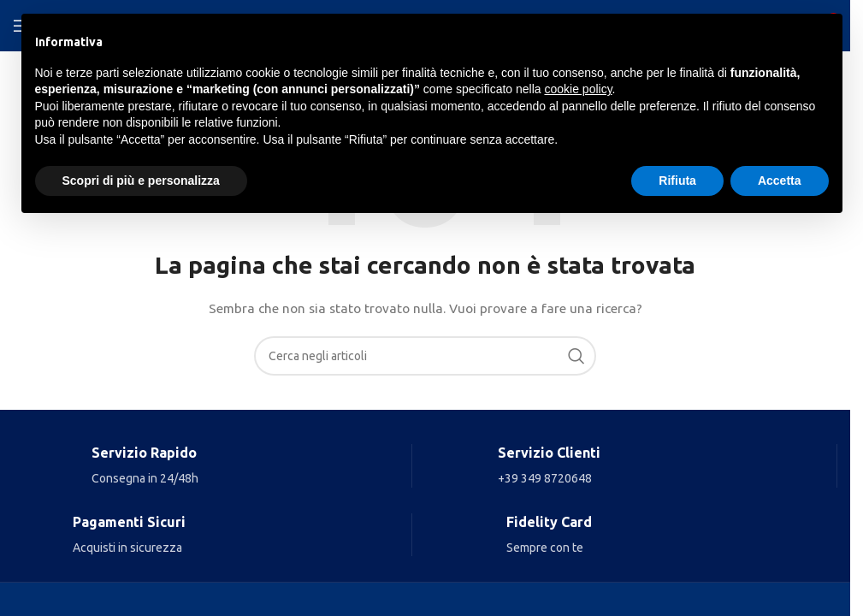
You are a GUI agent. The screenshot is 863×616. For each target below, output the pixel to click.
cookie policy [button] (578, 89)
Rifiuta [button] (677, 181)
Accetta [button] (780, 181)
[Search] (425, 356)
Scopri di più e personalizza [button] (141, 181)
